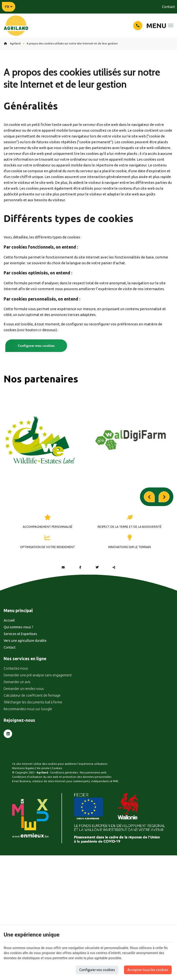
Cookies (57, 797)
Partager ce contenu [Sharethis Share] (114, 596)
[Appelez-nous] (138, 26)
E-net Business (21, 810)
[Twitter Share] (97, 596)
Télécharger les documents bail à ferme (33, 731)
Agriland (12, 43)
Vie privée (43, 797)
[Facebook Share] (80, 596)
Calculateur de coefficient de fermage (32, 724)
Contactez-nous (16, 697)
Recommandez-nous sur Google (28, 738)
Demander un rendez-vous (24, 718)
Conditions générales (64, 801)
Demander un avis (17, 711)
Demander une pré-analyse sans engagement (38, 704)
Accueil (9, 649)
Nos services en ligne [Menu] (25, 688)
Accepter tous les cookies (148, 970)
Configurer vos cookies (97, 970)
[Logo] (16, 26)
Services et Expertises (20, 663)
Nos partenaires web (93, 801)
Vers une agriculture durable (25, 669)
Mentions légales (23, 797)
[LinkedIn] (8, 763)
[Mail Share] (63, 596)
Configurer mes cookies (36, 346)
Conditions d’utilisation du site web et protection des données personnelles (62, 806)
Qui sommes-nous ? (18, 656)
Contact (169, 7)
